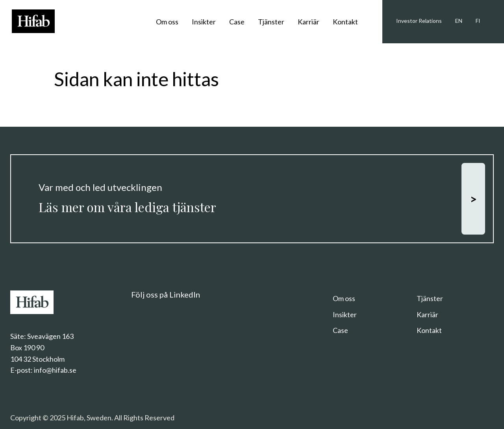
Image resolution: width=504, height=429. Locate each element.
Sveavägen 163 (50, 336)
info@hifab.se (55, 370)
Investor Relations (419, 21)
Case (237, 22)
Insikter (204, 22)
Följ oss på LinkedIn (166, 294)
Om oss (167, 22)
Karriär (309, 22)
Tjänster (271, 22)
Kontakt (345, 22)
